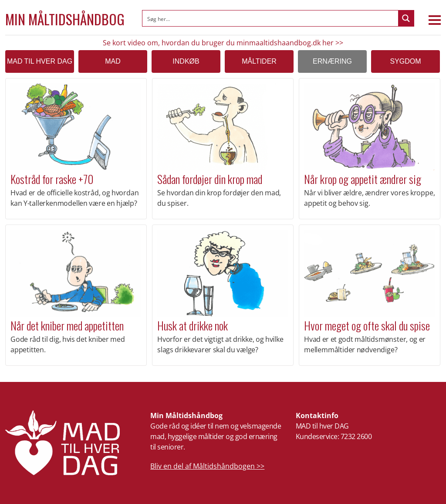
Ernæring (332, 61)
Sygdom (405, 61)
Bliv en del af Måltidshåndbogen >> (207, 466)
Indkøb (186, 61)
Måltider (259, 61)
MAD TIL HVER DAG (40, 61)
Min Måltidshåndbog (65, 19)
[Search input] (271, 18)
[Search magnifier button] (406, 18)
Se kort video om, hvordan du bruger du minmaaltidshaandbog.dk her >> (223, 43)
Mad (113, 61)
